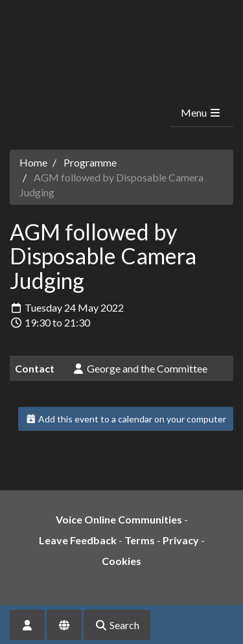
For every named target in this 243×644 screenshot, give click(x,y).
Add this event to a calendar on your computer (126, 419)
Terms (140, 540)
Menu (201, 112)
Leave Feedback (78, 540)
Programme (90, 162)
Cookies (121, 561)
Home (33, 162)
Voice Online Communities (119, 519)
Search (117, 625)
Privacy (181, 540)
